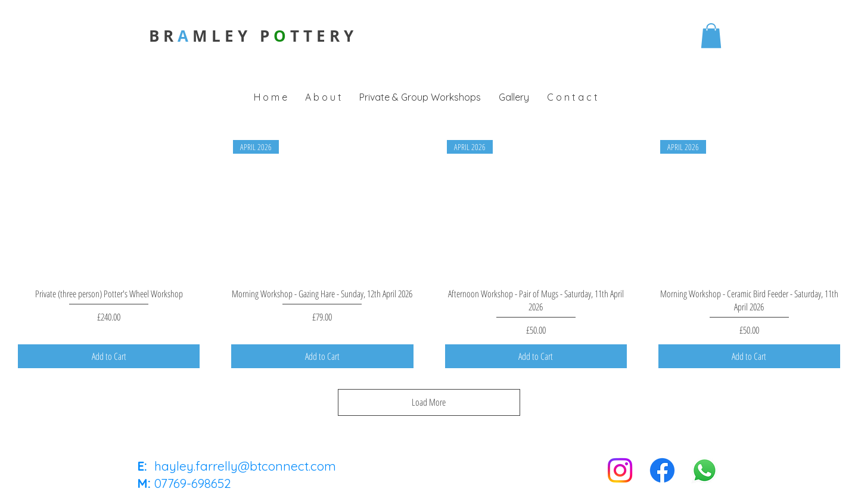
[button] (711, 36)
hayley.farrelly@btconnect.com (245, 466)
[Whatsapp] (705, 470)
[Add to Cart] (109, 356)
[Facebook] (662, 470)
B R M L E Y (204, 36)
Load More (429, 402)
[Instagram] (620, 470)
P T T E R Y (307, 36)
